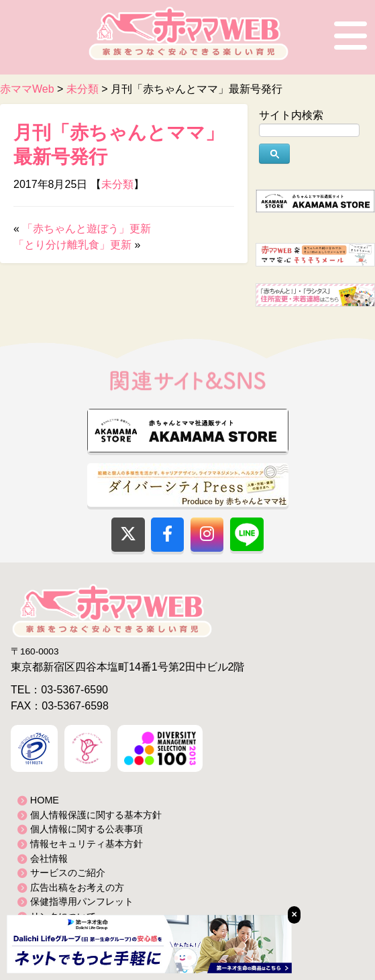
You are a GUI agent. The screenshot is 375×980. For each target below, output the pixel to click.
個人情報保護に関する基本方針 (96, 815)
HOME (45, 800)
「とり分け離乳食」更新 (72, 245)
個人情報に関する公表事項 (87, 829)
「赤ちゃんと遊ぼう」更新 (87, 229)
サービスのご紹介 (68, 873)
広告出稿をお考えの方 (77, 887)
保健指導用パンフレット (82, 901)
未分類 (117, 184)
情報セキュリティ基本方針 (87, 844)
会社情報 (49, 859)
